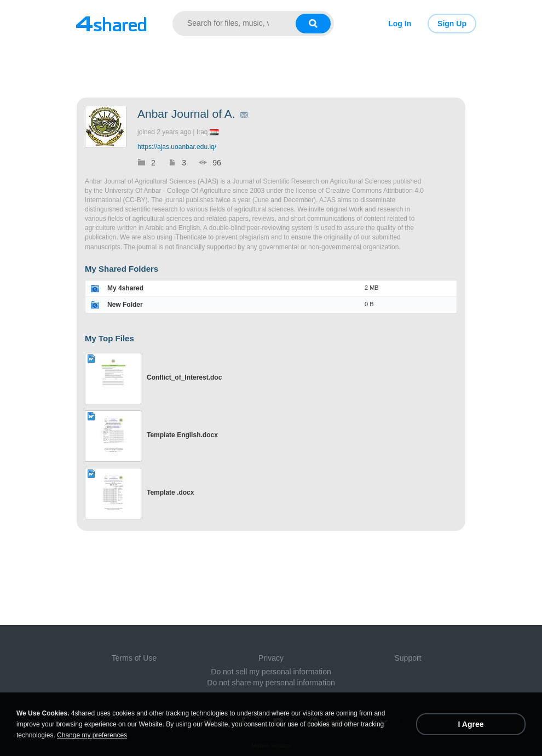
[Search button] (313, 24)
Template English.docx (182, 435)
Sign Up (452, 24)
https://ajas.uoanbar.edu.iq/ (177, 147)
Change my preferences (92, 735)
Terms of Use (134, 658)
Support (408, 658)
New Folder (125, 305)
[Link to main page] (111, 24)
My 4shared (125, 288)
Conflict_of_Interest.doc (184, 377)
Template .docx (170, 492)
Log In (400, 24)
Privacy (271, 658)
